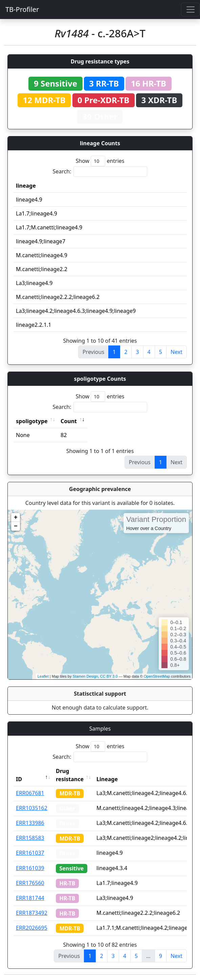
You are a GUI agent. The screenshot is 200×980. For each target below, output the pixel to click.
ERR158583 (30, 838)
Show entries (100, 161)
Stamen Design (85, 676)
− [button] (16, 526)
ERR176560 (30, 883)
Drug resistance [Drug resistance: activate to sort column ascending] (70, 775)
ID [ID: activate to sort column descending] (19, 779)
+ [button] (16, 517)
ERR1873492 (32, 913)
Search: (100, 172)
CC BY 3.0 (109, 676)
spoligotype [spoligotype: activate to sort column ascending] (32, 421)
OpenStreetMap (157, 676)
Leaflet (43, 676)
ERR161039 (30, 868)
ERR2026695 (32, 928)
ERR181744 (30, 898)
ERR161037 (30, 853)
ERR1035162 (32, 808)
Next (176, 352)
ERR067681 (30, 793)
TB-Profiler (22, 9)
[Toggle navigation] (191, 10)
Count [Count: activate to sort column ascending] (69, 421)
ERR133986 (30, 823)
